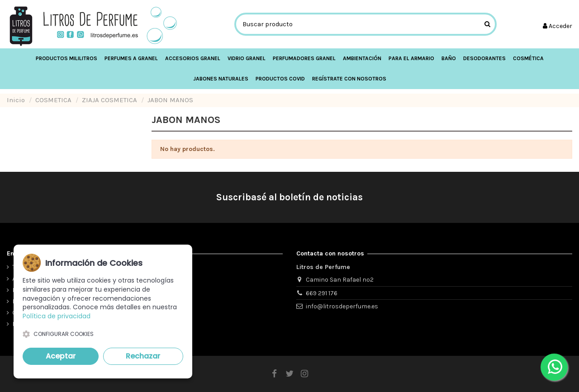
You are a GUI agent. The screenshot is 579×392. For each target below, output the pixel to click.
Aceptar (61, 356)
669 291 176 (322, 293)
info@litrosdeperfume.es (342, 306)
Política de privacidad (57, 316)
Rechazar (143, 356)
